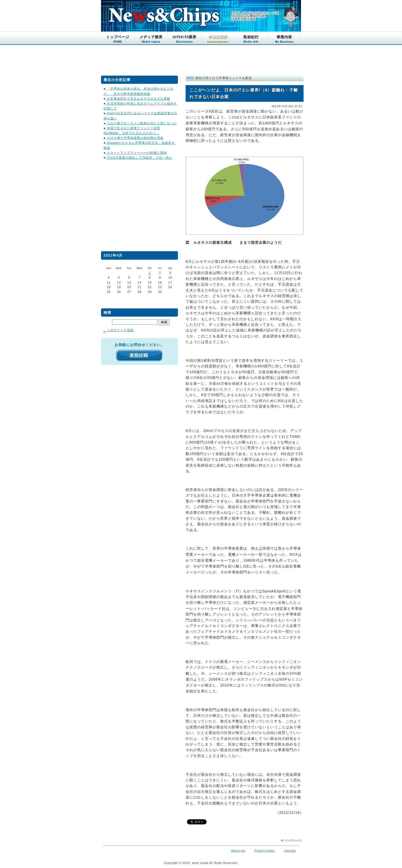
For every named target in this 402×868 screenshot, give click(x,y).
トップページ (118, 39)
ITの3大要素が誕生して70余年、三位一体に (139, 158)
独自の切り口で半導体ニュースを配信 (224, 78)
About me (238, 851)
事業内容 (284, 39)
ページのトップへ (293, 840)
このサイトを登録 (120, 330)
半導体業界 (218, 39)
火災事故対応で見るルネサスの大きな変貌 (138, 99)
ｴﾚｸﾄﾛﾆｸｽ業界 (184, 39)
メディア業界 (151, 39)
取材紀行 (251, 39)
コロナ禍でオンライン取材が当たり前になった (141, 123)
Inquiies (290, 851)
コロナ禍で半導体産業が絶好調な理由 (134, 138)
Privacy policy (265, 851)
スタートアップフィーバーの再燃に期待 (136, 153)
